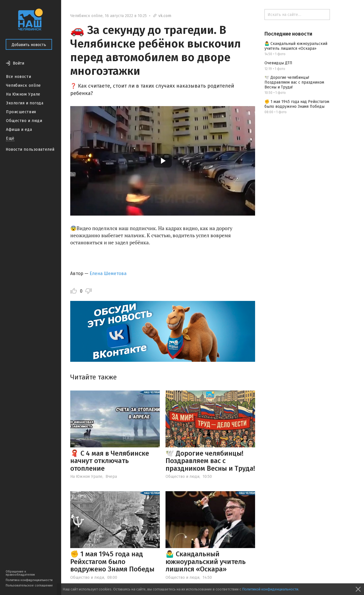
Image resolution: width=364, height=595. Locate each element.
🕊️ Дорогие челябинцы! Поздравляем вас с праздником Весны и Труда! (210, 461)
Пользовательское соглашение (29, 585)
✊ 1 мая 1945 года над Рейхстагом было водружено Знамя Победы (112, 562)
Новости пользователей (30, 149)
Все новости (18, 77)
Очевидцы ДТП (278, 63)
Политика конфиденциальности (29, 580)
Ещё (10, 138)
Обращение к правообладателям (20, 573)
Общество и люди (24, 121)
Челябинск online (23, 85)
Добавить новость (29, 45)
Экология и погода (25, 103)
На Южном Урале (23, 94)
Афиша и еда (19, 130)
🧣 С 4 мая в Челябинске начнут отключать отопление (110, 461)
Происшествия (21, 112)
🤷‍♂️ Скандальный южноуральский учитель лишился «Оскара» (206, 562)
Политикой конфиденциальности (270, 589)
